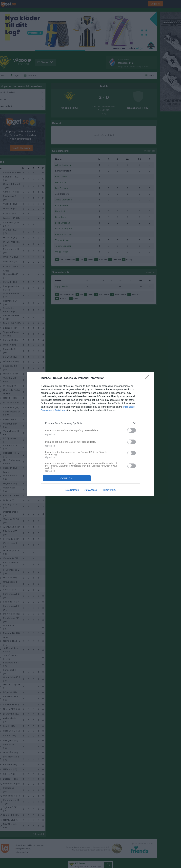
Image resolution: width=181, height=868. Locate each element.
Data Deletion (72, 490)
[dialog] (91, 434)
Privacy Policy (109, 490)
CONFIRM (67, 478)
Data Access (90, 490)
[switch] (132, 430)
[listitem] (91, 423)
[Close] (148, 378)
